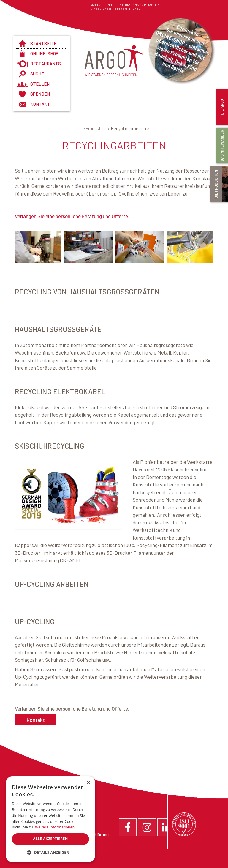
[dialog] (50, 819)
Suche (37, 74)
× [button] (88, 783)
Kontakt (40, 104)
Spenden (40, 94)
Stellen (40, 84)
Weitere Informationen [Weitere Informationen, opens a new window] (55, 827)
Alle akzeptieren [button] (50, 839)
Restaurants (46, 64)
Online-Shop (44, 53)
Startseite (43, 43)
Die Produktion (95, 128)
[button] (50, 853)
